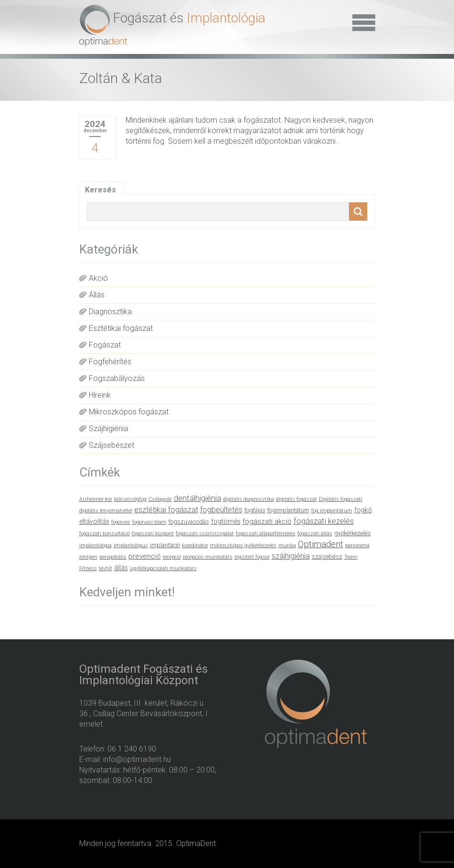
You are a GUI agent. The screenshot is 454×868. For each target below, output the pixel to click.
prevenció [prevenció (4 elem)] (145, 556)
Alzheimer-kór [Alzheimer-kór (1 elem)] (96, 499)
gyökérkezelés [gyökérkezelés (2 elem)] (353, 533)
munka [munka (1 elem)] (287, 545)
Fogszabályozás (117, 378)
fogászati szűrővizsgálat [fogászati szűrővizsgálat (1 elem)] (205, 534)
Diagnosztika (110, 312)
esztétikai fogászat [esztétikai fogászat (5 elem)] (166, 510)
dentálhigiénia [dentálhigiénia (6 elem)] (197, 498)
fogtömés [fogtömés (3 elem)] (226, 521)
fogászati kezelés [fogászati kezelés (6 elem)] (324, 521)
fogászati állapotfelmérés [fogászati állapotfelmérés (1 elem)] (266, 534)
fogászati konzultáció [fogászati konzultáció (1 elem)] (105, 534)
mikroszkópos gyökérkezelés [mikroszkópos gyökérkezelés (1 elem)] (243, 545)
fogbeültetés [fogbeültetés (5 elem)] (221, 510)
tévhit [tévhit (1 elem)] (106, 568)
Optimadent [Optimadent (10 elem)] (321, 544)
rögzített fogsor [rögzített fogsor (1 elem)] (252, 557)
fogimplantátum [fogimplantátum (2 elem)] (288, 510)
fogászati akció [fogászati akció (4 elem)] (267, 521)
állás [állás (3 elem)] (121, 568)
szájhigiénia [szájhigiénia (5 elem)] (291, 556)
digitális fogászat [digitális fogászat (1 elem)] (296, 499)
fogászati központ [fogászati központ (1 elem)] (153, 534)
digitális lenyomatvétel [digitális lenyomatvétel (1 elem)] (106, 511)
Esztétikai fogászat (121, 328)
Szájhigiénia (108, 429)
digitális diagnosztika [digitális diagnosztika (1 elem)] (248, 499)
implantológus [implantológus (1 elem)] (131, 545)
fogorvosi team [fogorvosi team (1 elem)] (149, 522)
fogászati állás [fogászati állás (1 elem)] (315, 534)
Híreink (100, 395)
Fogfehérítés (110, 362)
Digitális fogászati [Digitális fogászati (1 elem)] (341, 499)
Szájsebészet (111, 445)
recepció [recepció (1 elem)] (172, 557)
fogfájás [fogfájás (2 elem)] (255, 510)
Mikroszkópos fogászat (129, 412)
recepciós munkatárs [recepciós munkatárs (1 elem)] (208, 557)
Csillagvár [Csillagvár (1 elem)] (160, 499)
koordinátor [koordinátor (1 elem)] (195, 545)
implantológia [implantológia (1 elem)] (95, 545)
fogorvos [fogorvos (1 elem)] (121, 522)
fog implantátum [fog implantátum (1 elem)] (332, 511)
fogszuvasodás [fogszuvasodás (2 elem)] (189, 522)
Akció (98, 278)
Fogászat (105, 345)
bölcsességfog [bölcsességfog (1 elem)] (130, 499)
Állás (97, 295)
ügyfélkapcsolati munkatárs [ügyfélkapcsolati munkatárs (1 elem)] (163, 568)
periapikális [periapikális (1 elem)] (113, 557)
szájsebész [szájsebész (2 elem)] (327, 556)
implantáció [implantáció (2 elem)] (165, 545)
